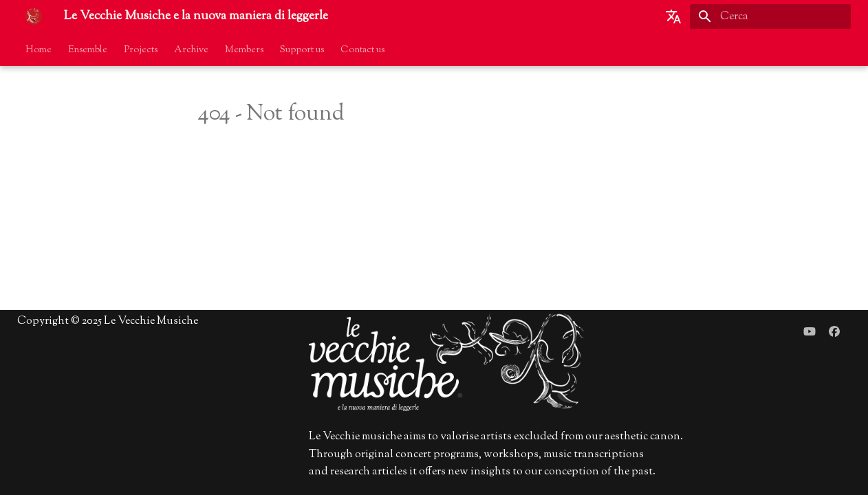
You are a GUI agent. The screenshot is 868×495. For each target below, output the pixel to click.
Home (39, 50)
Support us (302, 50)
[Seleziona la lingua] (673, 16)
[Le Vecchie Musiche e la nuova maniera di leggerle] (34, 16)
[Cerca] (770, 16)
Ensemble (88, 50)
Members (244, 50)
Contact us (362, 50)
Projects (141, 50)
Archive (191, 50)
